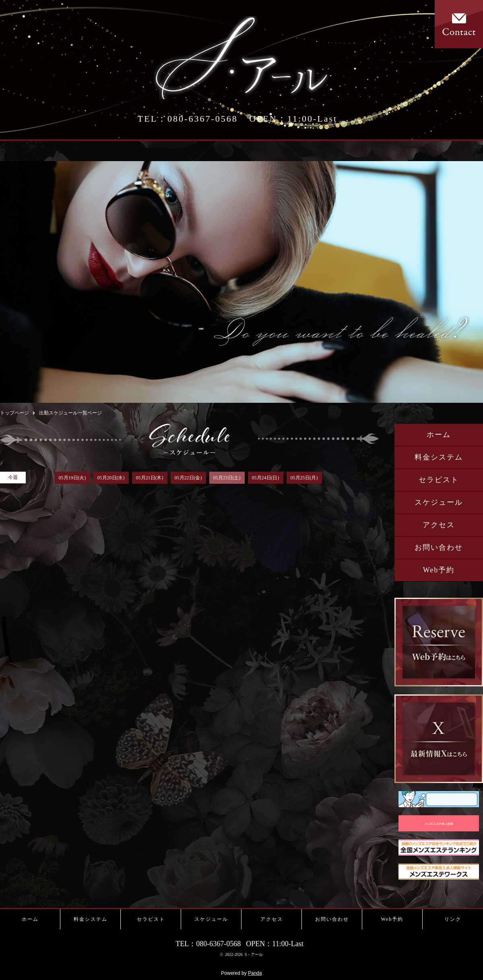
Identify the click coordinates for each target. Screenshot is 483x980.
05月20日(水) (111, 478)
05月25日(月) (304, 478)
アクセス (439, 525)
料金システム (439, 457)
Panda (255, 973)
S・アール (254, 954)
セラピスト (439, 480)
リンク (453, 919)
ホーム (439, 435)
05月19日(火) (72, 478)
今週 (13, 477)
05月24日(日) (266, 478)
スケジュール (439, 502)
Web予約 (439, 570)
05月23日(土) (227, 478)
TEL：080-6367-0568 (188, 119)
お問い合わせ (439, 547)
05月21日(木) (150, 478)
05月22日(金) (188, 478)
